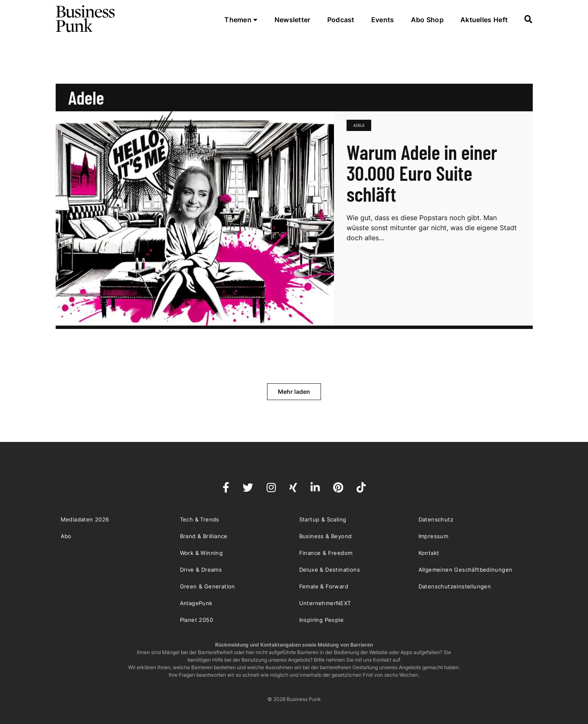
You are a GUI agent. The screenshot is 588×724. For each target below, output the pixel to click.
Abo (66, 536)
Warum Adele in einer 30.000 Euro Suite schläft (422, 173)
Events (383, 20)
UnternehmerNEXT (325, 603)
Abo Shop (427, 20)
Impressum (434, 536)
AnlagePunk (196, 603)
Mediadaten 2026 (85, 519)
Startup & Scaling (323, 519)
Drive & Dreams (201, 570)
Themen (241, 20)
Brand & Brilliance (204, 536)
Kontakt (429, 553)
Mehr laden (294, 392)
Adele (359, 125)
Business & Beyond (326, 536)
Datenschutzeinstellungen (455, 586)
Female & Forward (324, 586)
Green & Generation (208, 586)
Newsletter (293, 20)
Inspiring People (321, 620)
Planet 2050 (196, 620)
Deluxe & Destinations (330, 570)
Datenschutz (436, 519)
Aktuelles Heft (484, 20)
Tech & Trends (200, 519)
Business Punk (86, 19)
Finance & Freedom (326, 553)
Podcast (341, 20)
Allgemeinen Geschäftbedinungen (466, 570)
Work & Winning (202, 553)
